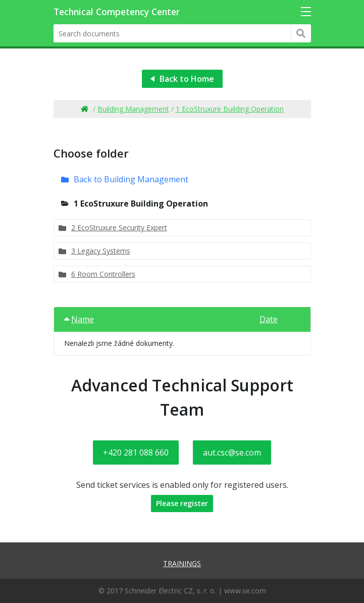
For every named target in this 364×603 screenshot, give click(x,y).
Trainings (182, 563)
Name (79, 319)
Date (269, 319)
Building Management (133, 109)
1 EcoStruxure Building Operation (230, 109)
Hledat (301, 33)
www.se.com (245, 591)
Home (85, 109)
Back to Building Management (131, 179)
